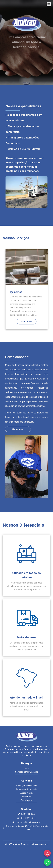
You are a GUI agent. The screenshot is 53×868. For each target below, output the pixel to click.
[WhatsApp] (47, 862)
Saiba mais (27, 321)
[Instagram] (47, 853)
